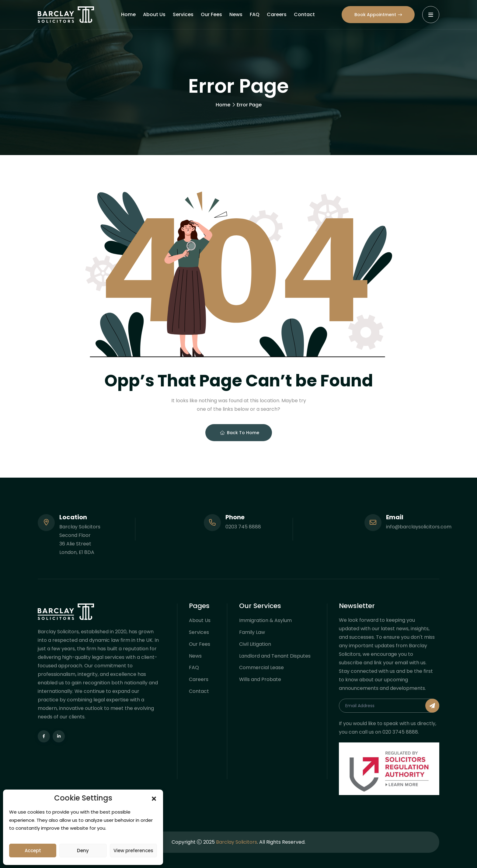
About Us (154, 14)
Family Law (252, 632)
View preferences (133, 851)
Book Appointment (378, 15)
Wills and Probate (260, 680)
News (236, 14)
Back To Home (240, 433)
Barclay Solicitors (237, 842)
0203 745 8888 (243, 527)
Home (128, 14)
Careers (277, 14)
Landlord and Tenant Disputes (275, 656)
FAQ (255, 14)
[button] (154, 798)
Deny (83, 851)
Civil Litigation (255, 644)
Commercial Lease (261, 668)
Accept (33, 851)
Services (183, 14)
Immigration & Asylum (265, 620)
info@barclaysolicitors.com (419, 527)
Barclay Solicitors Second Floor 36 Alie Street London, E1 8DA (80, 539)
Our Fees (211, 14)
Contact (304, 14)
